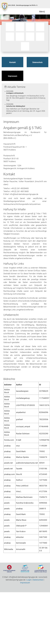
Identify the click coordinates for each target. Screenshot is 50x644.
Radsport (40, 27)
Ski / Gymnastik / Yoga (20, 37)
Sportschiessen (30, 37)
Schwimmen (10, 37)
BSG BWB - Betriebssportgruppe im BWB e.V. (23, 5)
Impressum (13, 76)
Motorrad (20, 27)
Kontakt (13, 62)
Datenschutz (37, 62)
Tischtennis (40, 37)
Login (29, 580)
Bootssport (10, 27)
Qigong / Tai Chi (30, 27)
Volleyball (25, 46)
